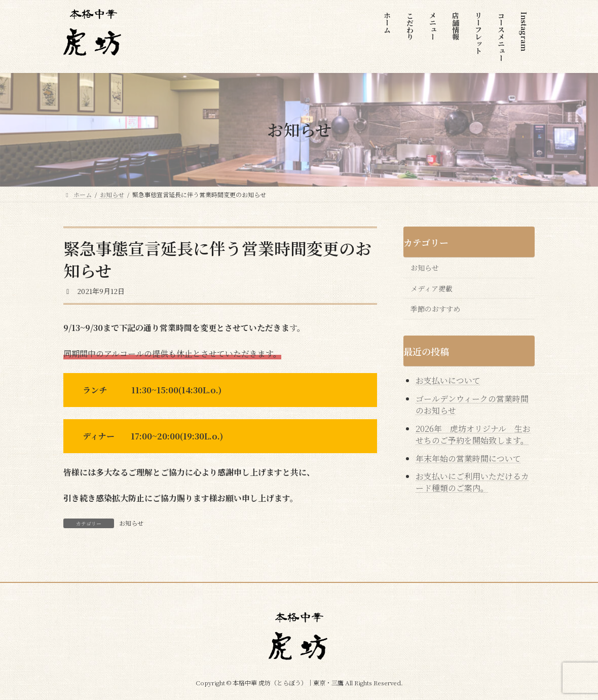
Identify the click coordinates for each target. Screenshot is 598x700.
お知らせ (131, 523)
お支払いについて (448, 380)
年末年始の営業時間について (468, 458)
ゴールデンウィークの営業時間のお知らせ (472, 404)
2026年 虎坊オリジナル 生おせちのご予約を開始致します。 (473, 434)
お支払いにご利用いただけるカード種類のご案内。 (472, 482)
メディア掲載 (432, 288)
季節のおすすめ (435, 309)
